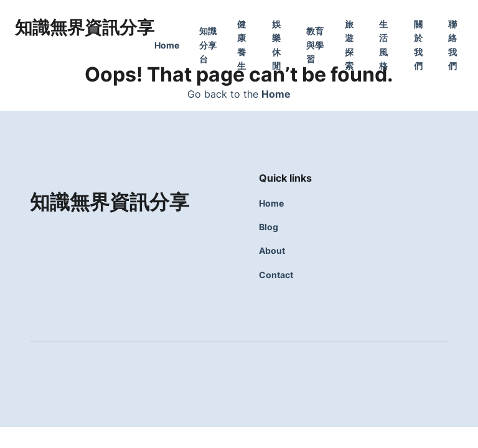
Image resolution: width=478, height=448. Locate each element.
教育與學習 (315, 45)
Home (167, 45)
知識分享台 (208, 45)
